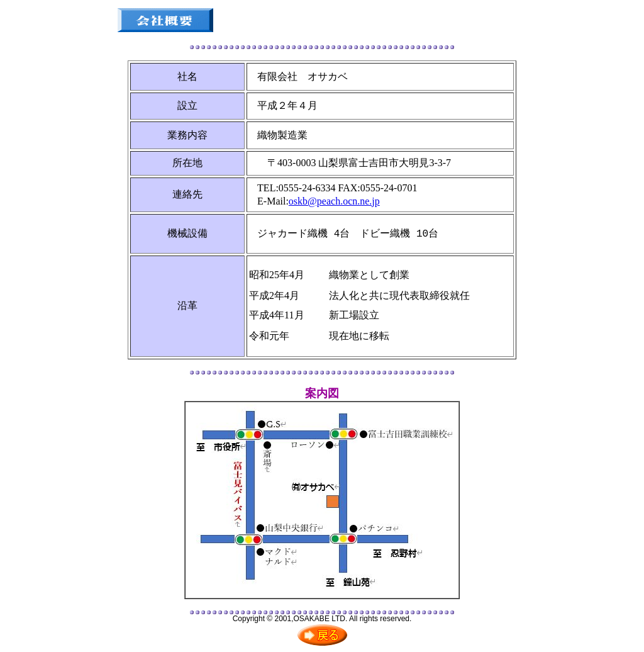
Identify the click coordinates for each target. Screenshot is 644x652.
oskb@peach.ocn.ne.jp (334, 201)
